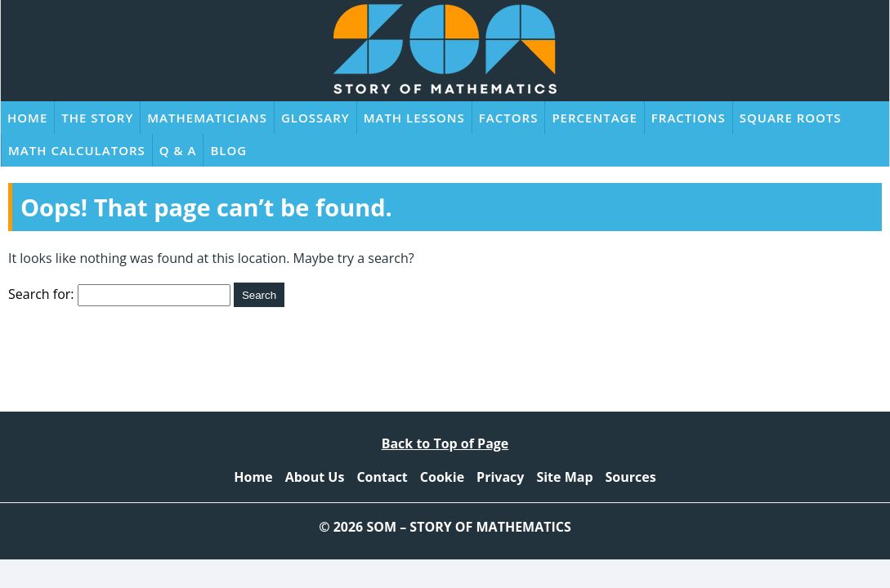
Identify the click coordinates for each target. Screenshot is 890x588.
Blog (228, 150)
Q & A (178, 150)
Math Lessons (414, 118)
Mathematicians (207, 118)
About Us (315, 477)
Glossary (315, 118)
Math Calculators (77, 150)
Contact (382, 477)
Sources (631, 477)
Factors (509, 118)
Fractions (689, 118)
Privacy (500, 477)
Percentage (594, 118)
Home (27, 118)
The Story (97, 118)
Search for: (41, 294)
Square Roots (791, 118)
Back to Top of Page (445, 443)
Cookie (442, 477)
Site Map (564, 477)
